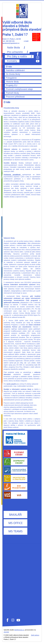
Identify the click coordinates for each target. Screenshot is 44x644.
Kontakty (12, 61)
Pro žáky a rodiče (17, 57)
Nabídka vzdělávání (15, 70)
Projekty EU (12, 85)
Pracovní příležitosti (15, 97)
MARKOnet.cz (19, 630)
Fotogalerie (11, 78)
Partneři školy (12, 93)
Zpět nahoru (35, 635)
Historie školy (12, 82)
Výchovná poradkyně (13, 175)
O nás (9, 67)
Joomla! (6, 632)
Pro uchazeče (15, 52)
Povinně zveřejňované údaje (19, 89)
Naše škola (13, 48)
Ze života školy (13, 74)
